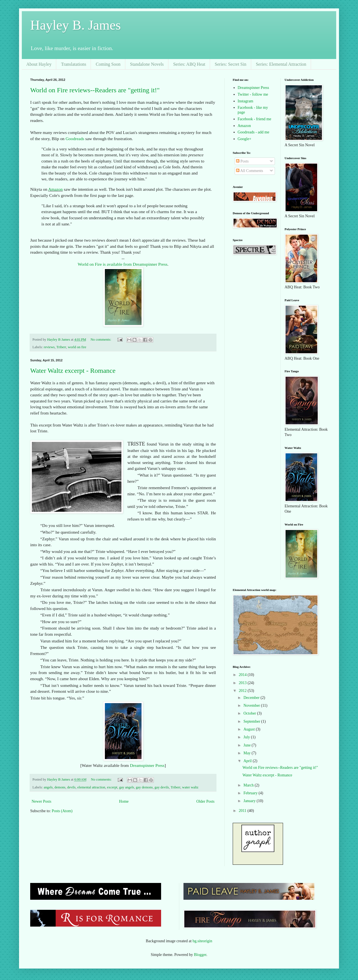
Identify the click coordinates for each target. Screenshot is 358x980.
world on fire (77, 347)
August (249, 729)
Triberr (61, 347)
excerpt (112, 787)
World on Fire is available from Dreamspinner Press (123, 264)
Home (124, 801)
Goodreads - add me (254, 132)
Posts (242, 161)
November (252, 705)
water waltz (190, 787)
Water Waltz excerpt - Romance (73, 371)
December (252, 698)
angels (48, 787)
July (247, 737)
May (247, 753)
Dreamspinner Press (147, 765)
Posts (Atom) (62, 811)
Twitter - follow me (253, 94)
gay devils (162, 787)
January (250, 801)
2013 (243, 683)
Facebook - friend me (255, 119)
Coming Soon (108, 64)
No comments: (101, 340)
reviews (49, 347)
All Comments (250, 171)
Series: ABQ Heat (189, 64)
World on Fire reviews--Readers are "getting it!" (95, 90)
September (252, 721)
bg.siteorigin (202, 941)
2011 (243, 811)
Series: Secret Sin (231, 64)
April (248, 761)
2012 (243, 691)
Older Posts (205, 801)
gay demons (144, 787)
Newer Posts (41, 801)
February (251, 793)
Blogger (200, 955)
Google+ (245, 139)
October (250, 713)
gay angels (127, 787)
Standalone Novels (147, 64)
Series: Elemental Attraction (281, 64)
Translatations (74, 64)
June (247, 745)
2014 (243, 675)
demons (60, 787)
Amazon (55, 189)
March (249, 785)
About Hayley (39, 64)
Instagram (246, 101)
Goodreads (75, 139)
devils (71, 787)
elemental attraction (91, 787)
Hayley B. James (76, 25)
